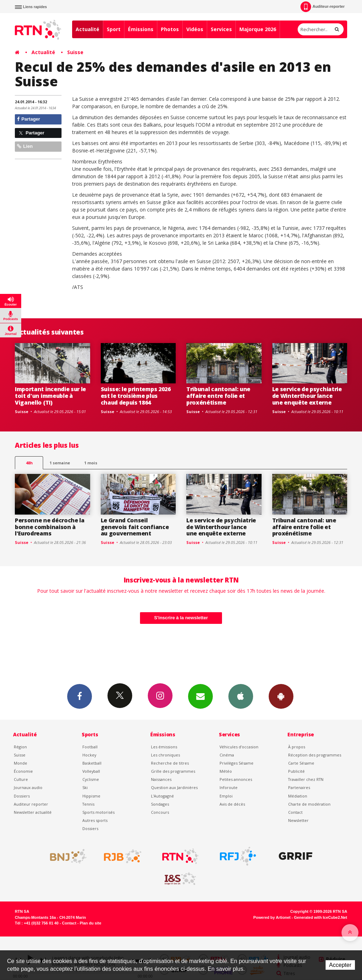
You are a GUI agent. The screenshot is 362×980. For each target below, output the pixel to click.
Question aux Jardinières (174, 787)
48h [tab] (29, 463)
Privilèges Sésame (237, 763)
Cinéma (227, 755)
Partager (28, 119)
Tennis (88, 804)
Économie (23, 771)
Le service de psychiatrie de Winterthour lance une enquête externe (307, 396)
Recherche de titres (170, 763)
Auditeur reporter (31, 804)
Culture (21, 779)
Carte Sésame (301, 763)
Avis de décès (232, 804)
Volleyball (91, 771)
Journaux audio (28, 787)
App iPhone (241, 696)
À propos (297, 747)
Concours (160, 812)
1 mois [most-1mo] (91, 463)
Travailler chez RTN (306, 779)
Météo (226, 771)
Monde (21, 763)
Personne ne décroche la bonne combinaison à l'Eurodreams (50, 527)
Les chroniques (165, 755)
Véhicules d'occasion (239, 747)
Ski (85, 787)
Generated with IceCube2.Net (321, 917)
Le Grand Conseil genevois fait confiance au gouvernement (135, 527)
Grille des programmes (173, 771)
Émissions (141, 29)
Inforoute (229, 787)
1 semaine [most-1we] (60, 463)
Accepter (340, 965)
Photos (170, 29)
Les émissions (164, 747)
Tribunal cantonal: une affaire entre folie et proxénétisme (218, 396)
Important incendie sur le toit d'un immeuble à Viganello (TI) (50, 396)
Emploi (226, 796)
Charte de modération (309, 804)
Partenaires (299, 787)
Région (20, 747)
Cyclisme (91, 779)
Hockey (89, 755)
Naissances (161, 779)
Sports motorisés (98, 812)
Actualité (87, 29)
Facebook (80, 696)
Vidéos (195, 29)
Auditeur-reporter (323, 7)
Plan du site (90, 923)
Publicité (296, 771)
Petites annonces (236, 779)
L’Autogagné (162, 796)
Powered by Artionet (272, 917)
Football (90, 747)
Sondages (160, 804)
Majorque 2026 (258, 29)
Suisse (75, 52)
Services (221, 29)
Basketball (92, 763)
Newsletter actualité (33, 812)
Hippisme (91, 796)
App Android (281, 696)
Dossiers (22, 796)
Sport (114, 29)
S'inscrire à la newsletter (181, 618)
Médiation (298, 796)
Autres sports (95, 820)
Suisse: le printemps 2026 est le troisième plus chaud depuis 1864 (136, 396)
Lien (25, 146)
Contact (295, 812)
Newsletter (298, 820)
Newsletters (200, 696)
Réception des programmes (315, 755)
